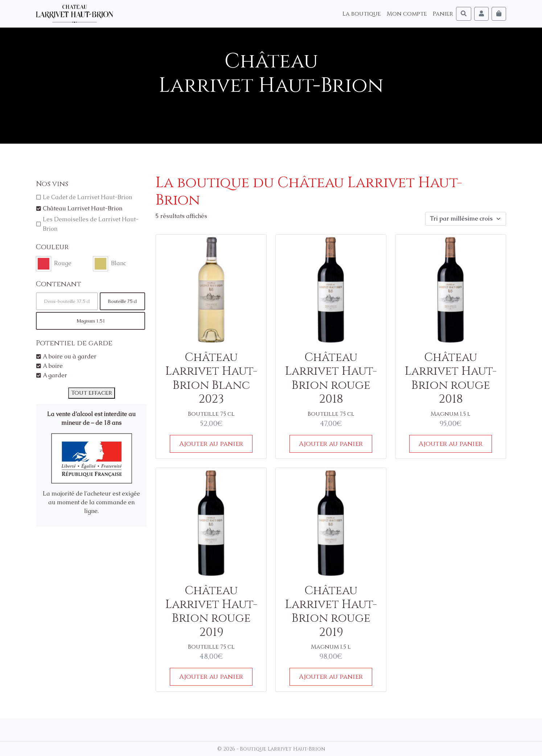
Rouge (63, 263)
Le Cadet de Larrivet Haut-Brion (87, 197)
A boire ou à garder (70, 356)
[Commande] (466, 219)
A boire (53, 366)
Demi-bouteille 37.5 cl (67, 301)
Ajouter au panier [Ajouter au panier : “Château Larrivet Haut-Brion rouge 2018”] (331, 444)
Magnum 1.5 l (91, 321)
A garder (55, 375)
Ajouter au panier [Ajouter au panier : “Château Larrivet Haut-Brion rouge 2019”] (211, 677)
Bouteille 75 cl (122, 301)
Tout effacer (92, 393)
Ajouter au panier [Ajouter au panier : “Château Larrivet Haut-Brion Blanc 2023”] (211, 444)
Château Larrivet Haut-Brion (83, 208)
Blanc (118, 263)
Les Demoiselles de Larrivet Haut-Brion (91, 224)
